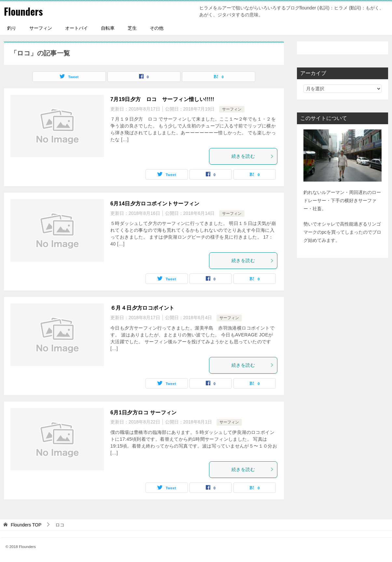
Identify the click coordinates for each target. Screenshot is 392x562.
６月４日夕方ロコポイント (142, 308)
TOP (26, 525)
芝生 (132, 28)
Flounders (23, 11)
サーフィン (41, 28)
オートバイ (77, 28)
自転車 (108, 28)
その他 (157, 28)
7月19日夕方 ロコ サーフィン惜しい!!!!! (162, 99)
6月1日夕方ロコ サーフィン (144, 413)
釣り (12, 28)
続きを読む (253, 156)
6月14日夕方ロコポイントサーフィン (155, 204)
